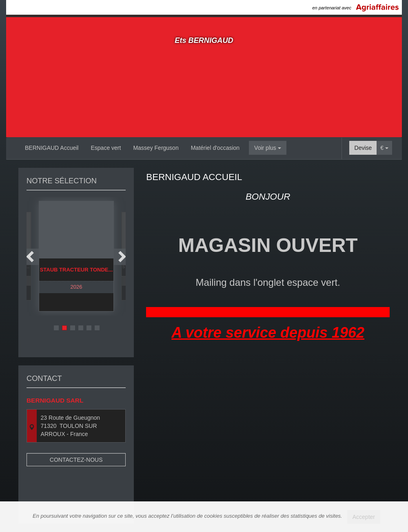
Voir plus (268, 148)
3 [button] (73, 328)
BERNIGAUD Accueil (52, 148)
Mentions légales (279, 496)
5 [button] (89, 328)
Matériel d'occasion (215, 148)
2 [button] (64, 328)
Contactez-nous (76, 445)
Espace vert (106, 148)
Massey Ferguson (156, 148)
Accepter (364, 517)
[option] (76, 256)
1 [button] (56, 328)
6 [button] (97, 328)
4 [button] (81, 328)
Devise (363, 148)
